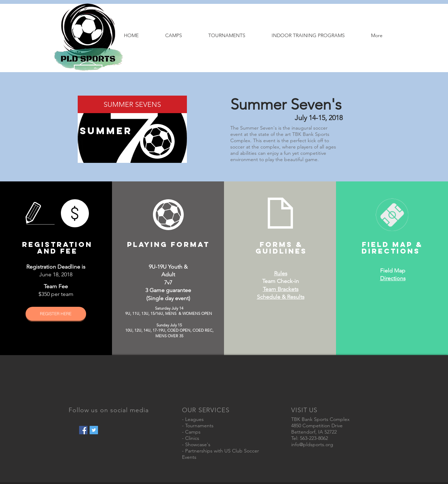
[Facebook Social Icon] (83, 430)
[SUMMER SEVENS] (132, 104)
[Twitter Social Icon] (94, 430)
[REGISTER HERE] (56, 314)
